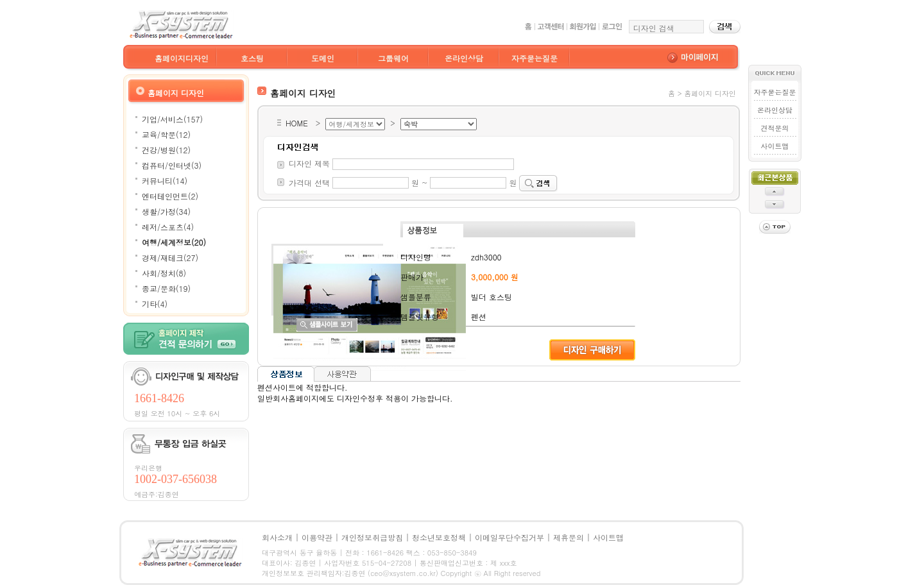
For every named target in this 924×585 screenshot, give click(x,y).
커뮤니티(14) (165, 181)
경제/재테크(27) (170, 258)
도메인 (323, 58)
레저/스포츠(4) (168, 227)
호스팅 (252, 58)
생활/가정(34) (166, 211)
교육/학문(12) (166, 134)
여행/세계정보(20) (174, 242)
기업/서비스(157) (172, 119)
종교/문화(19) (166, 288)
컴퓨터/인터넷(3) (172, 165)
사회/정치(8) (164, 273)
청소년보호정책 (439, 537)
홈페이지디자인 (182, 58)
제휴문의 (569, 537)
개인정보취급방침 (372, 537)
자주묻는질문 (535, 58)
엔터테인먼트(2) (170, 196)
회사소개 (277, 537)
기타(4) (155, 304)
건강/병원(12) (166, 150)
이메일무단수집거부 (509, 537)
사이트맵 (774, 146)
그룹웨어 (393, 58)
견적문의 (774, 128)
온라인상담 (464, 58)
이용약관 (317, 537)
